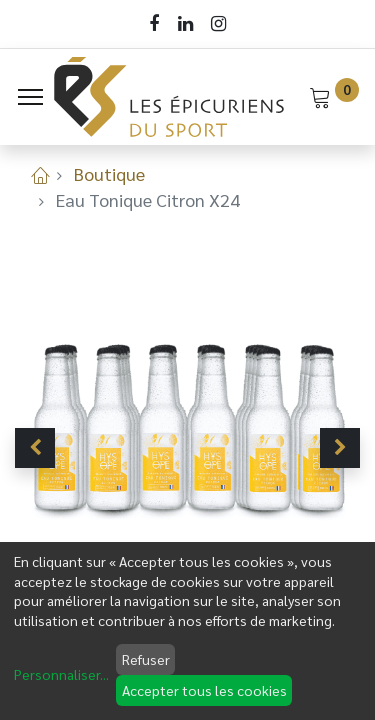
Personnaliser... (61, 674)
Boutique (109, 173)
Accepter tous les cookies (204, 690)
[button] (35, 448)
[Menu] (30, 97)
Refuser (146, 659)
